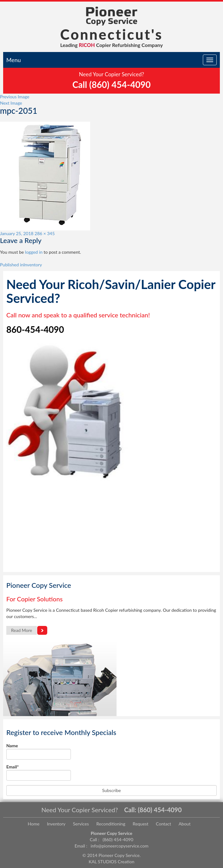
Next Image (11, 103)
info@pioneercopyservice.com (120, 846)
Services (81, 824)
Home (34, 824)
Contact (164, 824)
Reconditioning (111, 824)
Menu (14, 60)
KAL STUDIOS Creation (112, 862)
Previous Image (15, 97)
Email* (39, 772)
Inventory (56, 824)
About (185, 824)
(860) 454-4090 (160, 810)
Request (140, 824)
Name (39, 751)
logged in (34, 252)
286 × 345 (45, 233)
